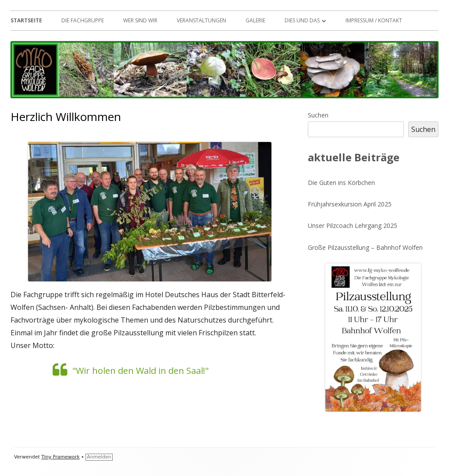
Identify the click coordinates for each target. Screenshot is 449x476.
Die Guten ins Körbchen (341, 183)
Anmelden (99, 457)
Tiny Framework (60, 457)
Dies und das (302, 20)
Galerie (255, 20)
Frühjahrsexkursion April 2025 (350, 204)
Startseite (26, 20)
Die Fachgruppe (83, 20)
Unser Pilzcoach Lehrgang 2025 (353, 226)
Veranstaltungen (201, 20)
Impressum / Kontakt (374, 20)
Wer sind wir (140, 20)
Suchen (318, 115)
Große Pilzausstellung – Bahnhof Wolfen (365, 247)
